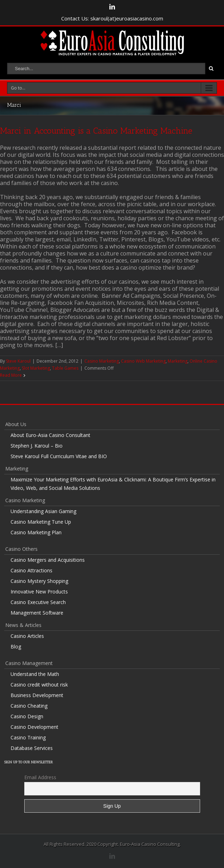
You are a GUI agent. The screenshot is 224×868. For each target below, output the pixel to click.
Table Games (65, 368)
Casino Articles (27, 636)
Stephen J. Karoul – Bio (37, 446)
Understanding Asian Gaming (43, 511)
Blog (16, 647)
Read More (11, 375)
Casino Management (29, 663)
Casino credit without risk (39, 685)
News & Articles (23, 625)
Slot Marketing (36, 368)
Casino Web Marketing (143, 361)
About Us (16, 424)
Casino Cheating (29, 706)
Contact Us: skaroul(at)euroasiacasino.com (112, 18)
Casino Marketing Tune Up (41, 522)
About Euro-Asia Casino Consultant (50, 435)
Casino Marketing (102, 361)
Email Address (40, 777)
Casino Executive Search (38, 602)
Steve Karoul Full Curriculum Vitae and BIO (59, 456)
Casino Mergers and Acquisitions (48, 560)
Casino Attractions (31, 570)
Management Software (37, 613)
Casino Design (27, 716)
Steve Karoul (18, 361)
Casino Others (21, 549)
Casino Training (28, 737)
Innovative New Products (39, 592)
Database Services (32, 748)
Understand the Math (35, 674)
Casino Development (34, 727)
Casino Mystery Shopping (39, 581)
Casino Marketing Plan (36, 532)
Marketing (178, 361)
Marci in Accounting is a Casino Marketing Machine (96, 131)
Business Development (37, 695)
